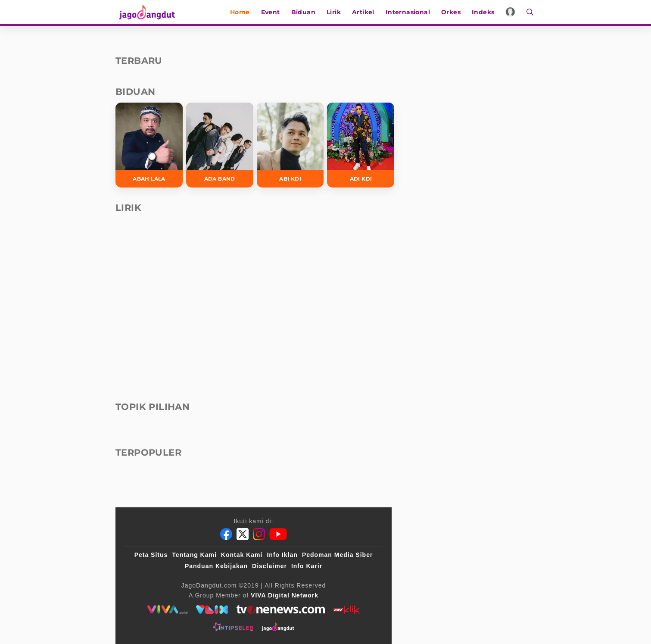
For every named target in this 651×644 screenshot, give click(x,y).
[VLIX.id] (212, 610)
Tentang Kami (194, 555)
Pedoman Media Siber (337, 555)
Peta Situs (151, 555)
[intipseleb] (233, 627)
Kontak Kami (242, 555)
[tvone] (281, 610)
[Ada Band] (220, 145)
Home (242, 12)
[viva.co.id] (167, 610)
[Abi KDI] (290, 145)
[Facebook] (226, 534)
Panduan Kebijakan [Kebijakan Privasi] (216, 566)
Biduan (305, 12)
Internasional (410, 12)
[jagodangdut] (278, 627)
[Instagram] (259, 534)
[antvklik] (347, 610)
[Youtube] (278, 534)
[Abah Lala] (149, 145)
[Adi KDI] (361, 145)
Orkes (453, 12)
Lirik (336, 12)
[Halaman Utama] (146, 12)
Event (272, 12)
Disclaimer (269, 566)
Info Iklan (282, 555)
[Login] (512, 12)
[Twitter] (243, 534)
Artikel (365, 12)
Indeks (485, 12)
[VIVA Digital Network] (285, 595)
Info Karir (307, 566)
